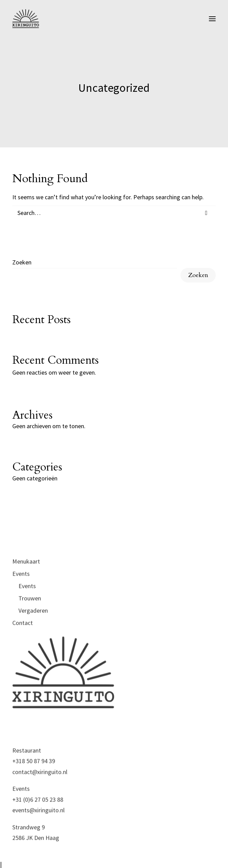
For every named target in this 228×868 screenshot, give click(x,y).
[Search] (114, 213)
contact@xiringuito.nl (40, 796)
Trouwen (30, 622)
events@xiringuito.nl (38, 834)
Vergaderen (33, 634)
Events (21, 598)
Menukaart (26, 585)
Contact (23, 647)
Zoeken (22, 262)
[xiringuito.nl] (26, 19)
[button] (212, 19)
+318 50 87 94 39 (34, 785)
